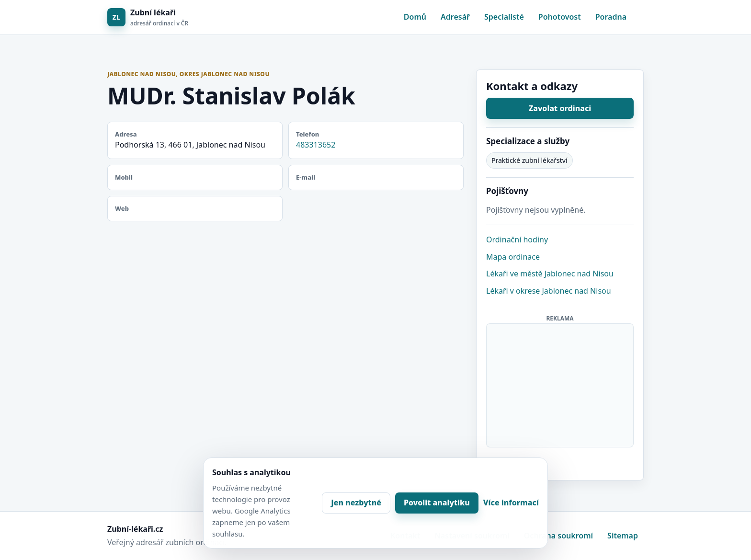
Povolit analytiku (437, 503)
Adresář (455, 17)
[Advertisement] (560, 384)
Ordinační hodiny (517, 240)
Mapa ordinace (513, 257)
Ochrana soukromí (558, 536)
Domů (415, 17)
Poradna (611, 17)
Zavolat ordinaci (560, 108)
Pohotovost (560, 17)
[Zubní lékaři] (148, 17)
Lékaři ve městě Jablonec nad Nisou (550, 274)
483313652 (316, 145)
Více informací (511, 503)
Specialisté (504, 17)
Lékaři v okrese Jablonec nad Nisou (549, 291)
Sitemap (623, 536)
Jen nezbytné (356, 503)
